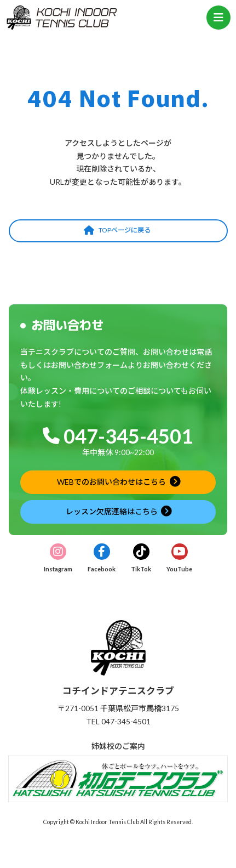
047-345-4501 (128, 436)
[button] (118, 231)
